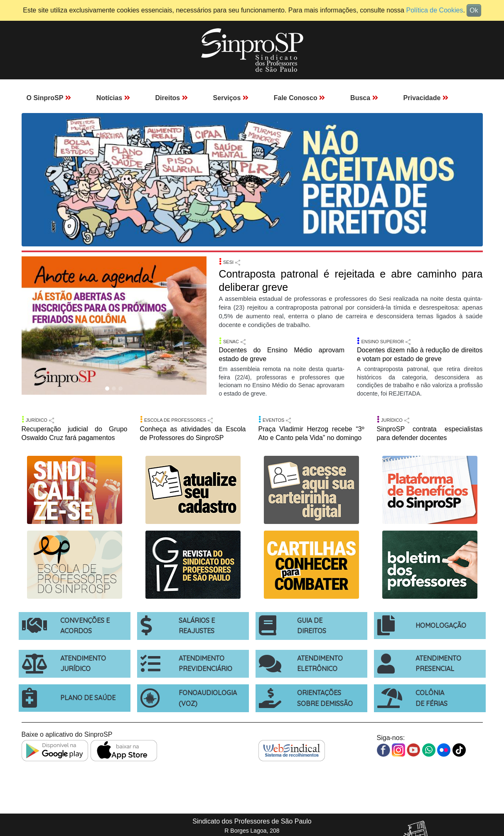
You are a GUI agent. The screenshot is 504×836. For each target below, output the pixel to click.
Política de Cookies (434, 10)
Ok (474, 10)
